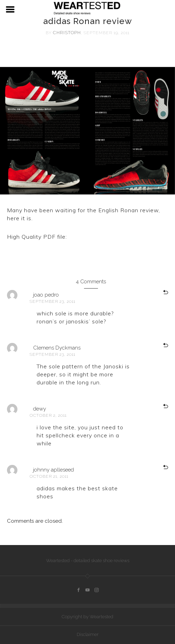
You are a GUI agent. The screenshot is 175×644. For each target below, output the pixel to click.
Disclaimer (88, 634)
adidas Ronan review (98, 237)
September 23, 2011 (52, 301)
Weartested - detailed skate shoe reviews (88, 561)
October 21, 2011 (49, 476)
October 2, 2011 (48, 415)
